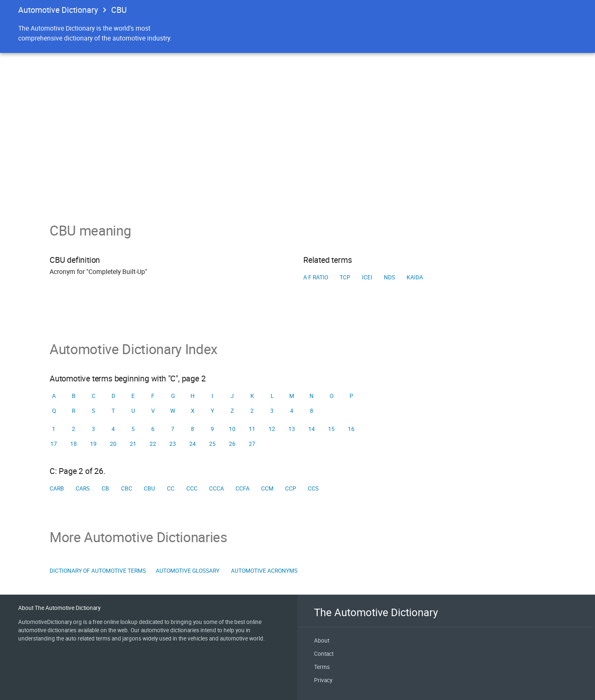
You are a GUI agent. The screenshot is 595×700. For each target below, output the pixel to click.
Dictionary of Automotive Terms (98, 571)
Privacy (323, 680)
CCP (291, 488)
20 (113, 444)
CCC (192, 488)
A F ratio (316, 277)
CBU (149, 488)
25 (212, 444)
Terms (322, 667)
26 (232, 444)
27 (252, 444)
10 (232, 429)
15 (331, 429)
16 (351, 429)
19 (93, 444)
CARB (57, 488)
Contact (324, 654)
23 (173, 444)
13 (292, 429)
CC (171, 488)
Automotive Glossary (188, 571)
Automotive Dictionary (58, 10)
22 (153, 444)
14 (312, 429)
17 (54, 444)
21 (133, 444)
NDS (389, 277)
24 (193, 444)
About (322, 640)
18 (74, 444)
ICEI (367, 277)
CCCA (217, 488)
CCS (313, 488)
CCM (267, 488)
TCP (345, 277)
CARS (83, 488)
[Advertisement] (297, 160)
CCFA (243, 488)
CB (105, 488)
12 (272, 429)
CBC (127, 488)
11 (252, 429)
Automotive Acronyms (264, 571)
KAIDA (415, 277)
